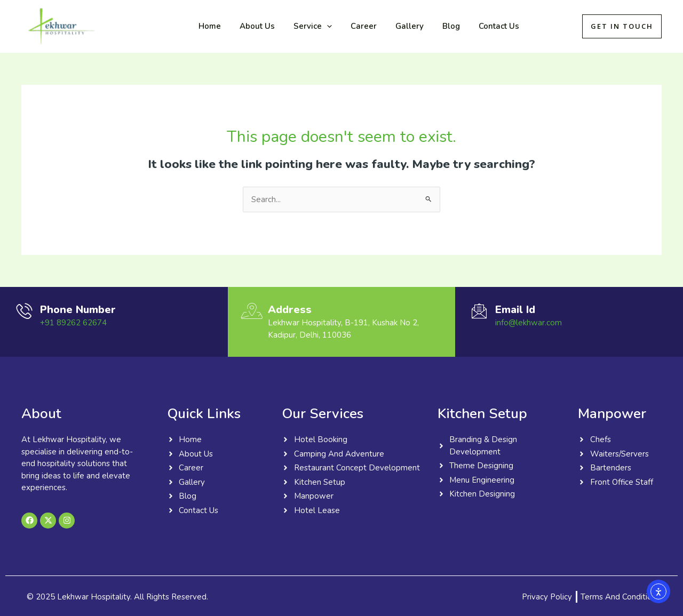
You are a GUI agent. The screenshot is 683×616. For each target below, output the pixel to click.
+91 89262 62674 (73, 323)
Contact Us (481, 26)
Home (208, 26)
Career (354, 26)
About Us (253, 26)
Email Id (515, 310)
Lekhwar (134, 26)
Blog (436, 26)
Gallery (397, 26)
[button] (622, 26)
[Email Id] (479, 311)
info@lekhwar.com (529, 323)
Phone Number (78, 310)
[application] (320, 26)
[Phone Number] (24, 311)
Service (306, 26)
